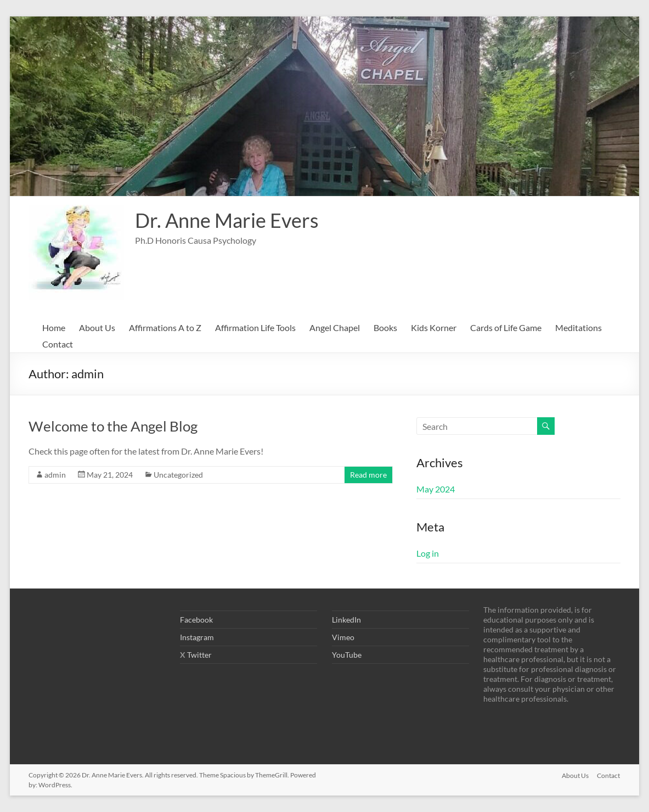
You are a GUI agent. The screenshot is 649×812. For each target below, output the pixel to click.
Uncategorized (178, 475)
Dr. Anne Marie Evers (227, 220)
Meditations (579, 327)
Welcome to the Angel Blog (113, 426)
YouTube (347, 655)
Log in (428, 553)
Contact (58, 344)
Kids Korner (434, 327)
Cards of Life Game (506, 327)
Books (385, 327)
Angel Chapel (335, 327)
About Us (97, 327)
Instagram (197, 637)
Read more (368, 475)
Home (54, 327)
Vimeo (343, 637)
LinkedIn (346, 620)
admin (55, 475)
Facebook (196, 620)
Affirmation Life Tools (255, 327)
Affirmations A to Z (165, 327)
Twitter (199, 655)
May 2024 (436, 489)
